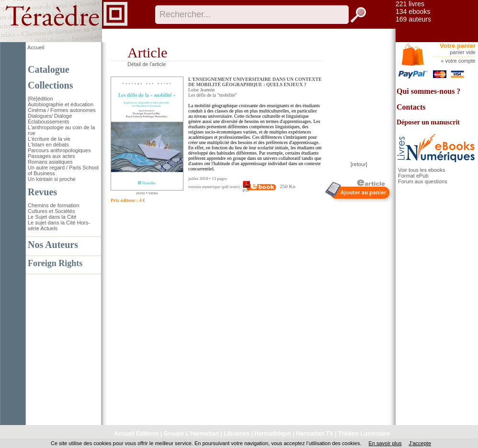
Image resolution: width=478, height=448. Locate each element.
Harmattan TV (315, 434)
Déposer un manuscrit (428, 122)
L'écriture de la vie (49, 139)
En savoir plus (385, 443)
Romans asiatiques (50, 162)
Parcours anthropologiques (59, 150)
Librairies (237, 434)
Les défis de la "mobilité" (213, 95)
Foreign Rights (55, 263)
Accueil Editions (136, 434)
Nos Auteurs (53, 245)
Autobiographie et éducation (61, 104)
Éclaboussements (49, 122)
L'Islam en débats (48, 145)
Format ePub (413, 176)
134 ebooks (413, 11)
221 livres (410, 4)
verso (153, 193)
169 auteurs (413, 19)
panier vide (463, 52)
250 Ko (269, 186)
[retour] (359, 164)
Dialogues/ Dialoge (50, 116)
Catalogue (49, 69)
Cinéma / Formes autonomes (62, 110)
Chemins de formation (54, 205)
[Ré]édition (40, 99)
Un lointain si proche (52, 179)
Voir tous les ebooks (421, 170)
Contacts (411, 107)
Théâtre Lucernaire (364, 434)
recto (140, 193)
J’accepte (420, 443)
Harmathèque (273, 434)
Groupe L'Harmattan (191, 434)
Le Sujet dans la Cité (52, 217)
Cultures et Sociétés (51, 211)
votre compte (460, 61)
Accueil (36, 47)
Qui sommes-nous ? (428, 91)
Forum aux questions (423, 181)
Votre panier (458, 46)
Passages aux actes (51, 156)
